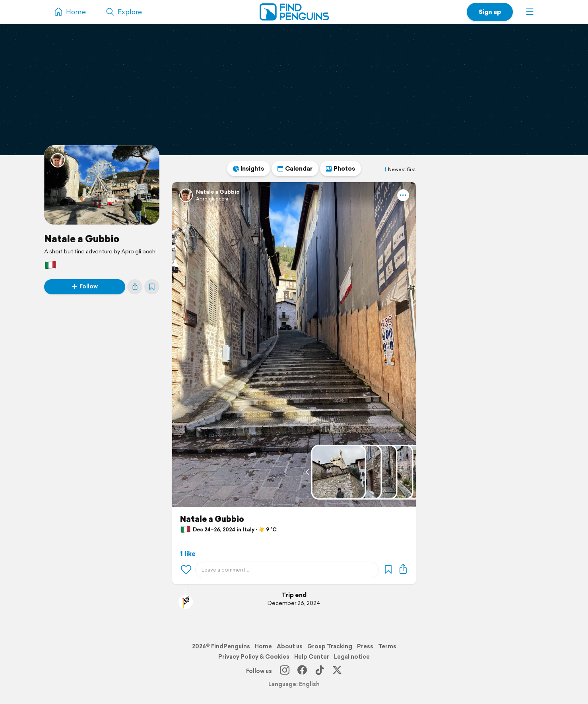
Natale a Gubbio (82, 239)
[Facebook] (302, 671)
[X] (337, 671)
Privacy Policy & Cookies (254, 657)
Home (263, 646)
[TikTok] (320, 671)
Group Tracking (330, 646)
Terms (387, 646)
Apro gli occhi (212, 199)
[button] (530, 12)
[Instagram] (285, 671)
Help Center (312, 657)
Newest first (400, 169)
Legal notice (352, 657)
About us (290, 646)
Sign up (490, 12)
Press (365, 646)
